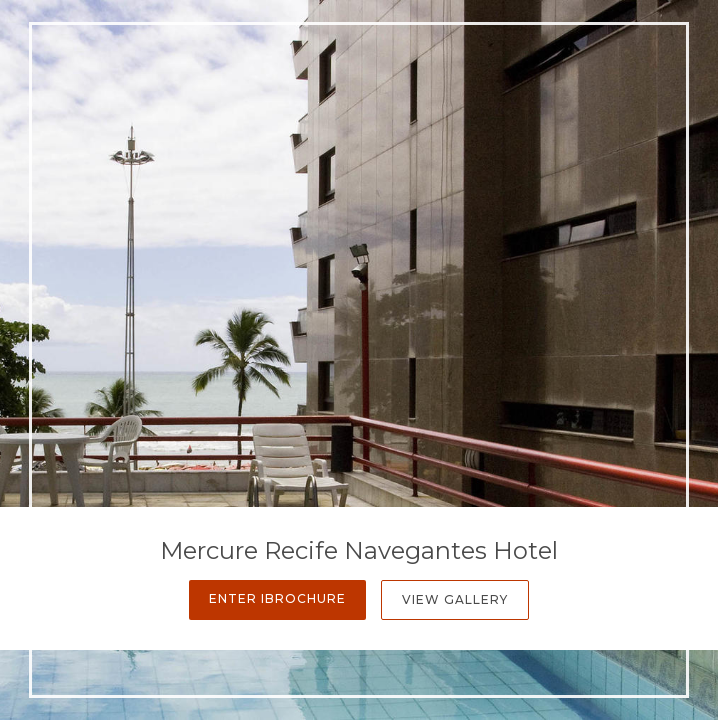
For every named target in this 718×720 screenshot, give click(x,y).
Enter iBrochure (277, 598)
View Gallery (455, 599)
